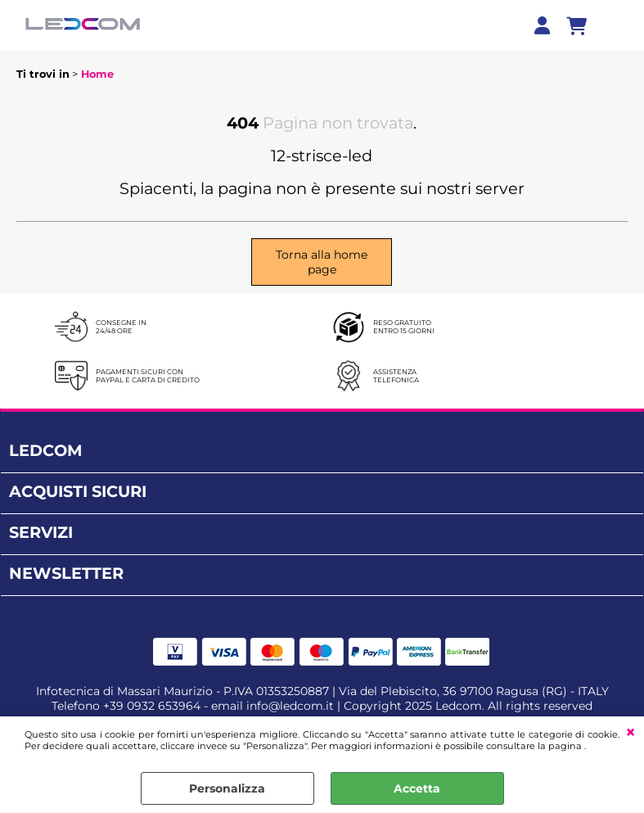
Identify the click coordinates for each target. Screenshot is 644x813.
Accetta (417, 788)
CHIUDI (630, 733)
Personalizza (227, 788)
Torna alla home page (322, 262)
